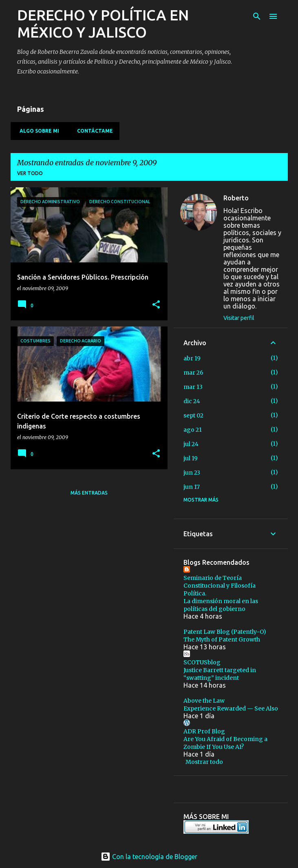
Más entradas (89, 493)
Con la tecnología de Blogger (149, 857)
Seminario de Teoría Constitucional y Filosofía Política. (220, 586)
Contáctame (93, 131)
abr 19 (192, 358)
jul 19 (191, 458)
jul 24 (191, 444)
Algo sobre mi (37, 131)
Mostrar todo (204, 762)
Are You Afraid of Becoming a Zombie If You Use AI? (225, 743)
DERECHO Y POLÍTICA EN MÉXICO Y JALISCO (103, 23)
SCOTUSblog (202, 662)
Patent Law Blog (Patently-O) (225, 632)
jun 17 (192, 487)
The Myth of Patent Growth (222, 639)
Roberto (236, 198)
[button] (156, 305)
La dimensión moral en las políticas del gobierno (221, 605)
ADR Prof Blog (204, 731)
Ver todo (30, 173)
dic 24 (192, 401)
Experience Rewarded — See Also (231, 708)
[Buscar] (257, 16)
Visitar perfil (239, 318)
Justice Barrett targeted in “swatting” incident (220, 674)
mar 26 (193, 373)
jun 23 (192, 473)
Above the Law (204, 701)
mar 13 (193, 387)
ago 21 (193, 430)
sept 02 (193, 415)
